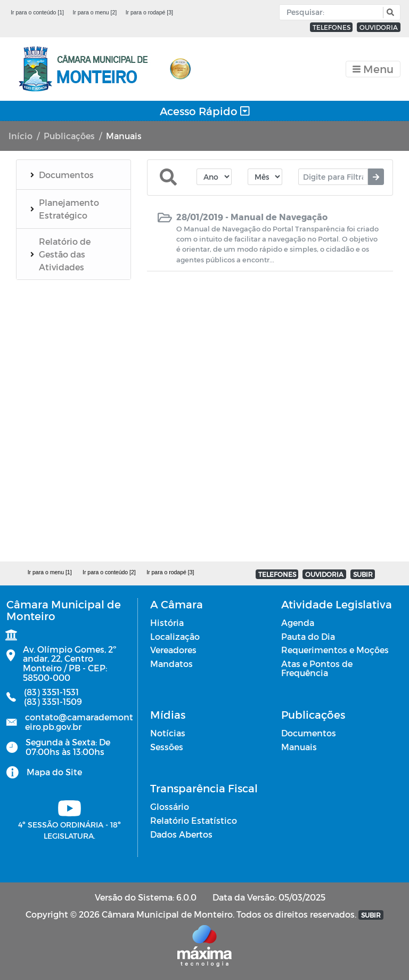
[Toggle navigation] (373, 69)
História (167, 622)
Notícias (168, 733)
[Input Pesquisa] (334, 12)
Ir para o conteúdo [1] (37, 12)
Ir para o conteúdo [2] (109, 572)
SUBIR (363, 574)
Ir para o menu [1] (50, 572)
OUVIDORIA (379, 27)
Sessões (167, 747)
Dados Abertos (181, 834)
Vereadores (173, 650)
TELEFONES (332, 27)
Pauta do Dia (308, 636)
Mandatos (171, 664)
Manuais (299, 747)
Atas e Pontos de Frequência (317, 668)
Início (21, 136)
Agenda (298, 622)
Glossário (170, 806)
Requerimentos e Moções (335, 650)
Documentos (309, 733)
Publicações (69, 136)
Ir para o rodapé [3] (149, 12)
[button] (389, 13)
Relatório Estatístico (194, 820)
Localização (175, 636)
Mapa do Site (54, 772)
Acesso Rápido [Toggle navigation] (205, 111)
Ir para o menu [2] (95, 12)
